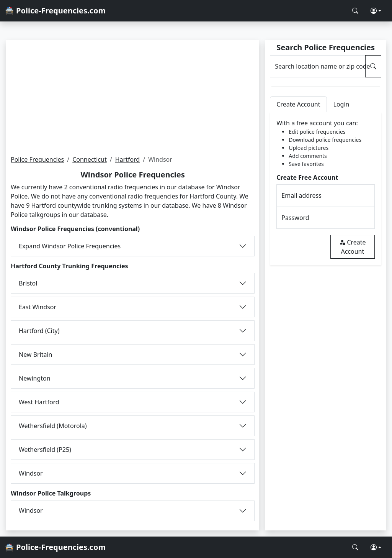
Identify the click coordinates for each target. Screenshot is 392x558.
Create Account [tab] (298, 104)
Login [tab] (341, 104)
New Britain (36, 354)
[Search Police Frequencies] (355, 11)
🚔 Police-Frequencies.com (55, 11)
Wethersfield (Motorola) (53, 426)
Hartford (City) (39, 331)
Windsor (31, 473)
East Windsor (38, 307)
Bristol (28, 283)
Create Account (352, 247)
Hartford (128, 159)
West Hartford (39, 402)
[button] (376, 11)
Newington (35, 378)
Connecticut (90, 159)
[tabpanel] (326, 189)
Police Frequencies (37, 159)
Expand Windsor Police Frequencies (70, 246)
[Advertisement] (133, 97)
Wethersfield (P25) (45, 450)
